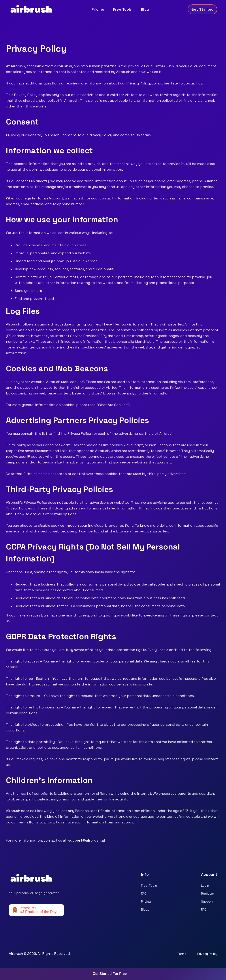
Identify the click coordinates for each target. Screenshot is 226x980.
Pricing (98, 9)
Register (208, 894)
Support (207, 902)
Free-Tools (149, 886)
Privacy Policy (207, 954)
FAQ (144, 894)
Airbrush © (18, 954)
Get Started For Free (113, 974)
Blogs (145, 909)
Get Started (202, 9)
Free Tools (122, 9)
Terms (182, 954)
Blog (145, 9)
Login (205, 886)
